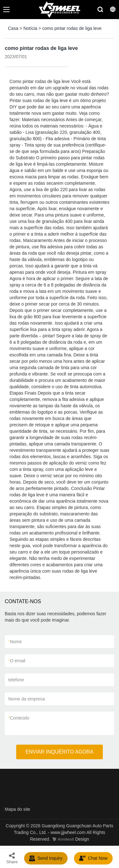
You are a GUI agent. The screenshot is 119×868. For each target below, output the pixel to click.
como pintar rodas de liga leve (72, 28)
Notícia (30, 28)
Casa (13, 28)
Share (12, 858)
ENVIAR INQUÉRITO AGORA (60, 752)
